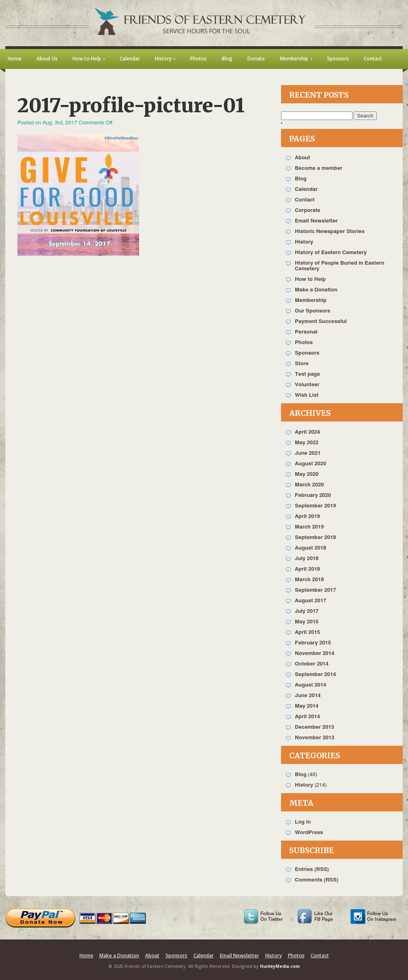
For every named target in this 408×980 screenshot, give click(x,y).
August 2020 (310, 464)
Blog (301, 179)
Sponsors (307, 353)
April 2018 (307, 569)
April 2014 (307, 717)
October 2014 (312, 664)
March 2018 (309, 580)
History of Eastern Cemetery (331, 253)
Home (86, 955)
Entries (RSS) (312, 870)
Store (302, 364)
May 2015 (307, 622)
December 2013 (315, 727)
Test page (307, 374)
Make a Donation (316, 290)
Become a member (319, 168)
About (302, 158)
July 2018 (307, 559)
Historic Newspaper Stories (330, 232)
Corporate (308, 211)
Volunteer (307, 385)
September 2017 (315, 590)
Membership (311, 301)
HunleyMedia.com (280, 966)
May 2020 (307, 474)
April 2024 (307, 432)
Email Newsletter (316, 221)
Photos (304, 343)
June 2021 (308, 453)
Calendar (306, 189)
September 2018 (315, 538)
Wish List (307, 395)
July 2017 (307, 611)
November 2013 (315, 738)
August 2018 (310, 548)
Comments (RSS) (317, 880)
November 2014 (315, 654)
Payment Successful (321, 322)
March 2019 (309, 527)
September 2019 (315, 506)
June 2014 (308, 696)
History (304, 242)
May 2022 (307, 443)
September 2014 (315, 675)
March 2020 (309, 485)
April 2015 (307, 632)
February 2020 (313, 495)
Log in (303, 822)
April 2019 (307, 517)
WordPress (309, 833)
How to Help (310, 279)
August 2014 (310, 685)
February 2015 (313, 643)
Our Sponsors (312, 311)
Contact (305, 200)
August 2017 (310, 601)
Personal (306, 332)
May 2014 (307, 706)
